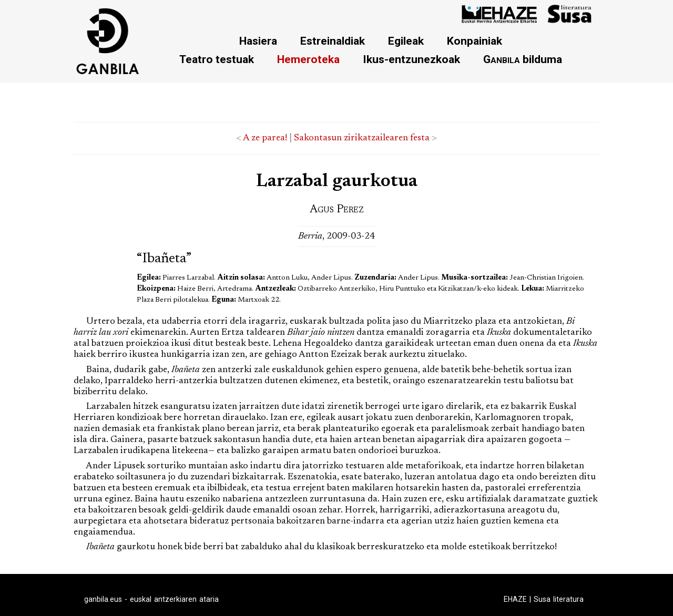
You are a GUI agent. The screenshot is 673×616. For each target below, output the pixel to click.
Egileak (406, 41)
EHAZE (515, 599)
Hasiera (258, 41)
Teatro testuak (217, 59)
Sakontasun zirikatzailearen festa (362, 138)
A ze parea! (265, 138)
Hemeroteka (308, 59)
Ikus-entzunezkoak (411, 59)
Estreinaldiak (333, 41)
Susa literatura (559, 599)
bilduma (523, 59)
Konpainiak (475, 41)
